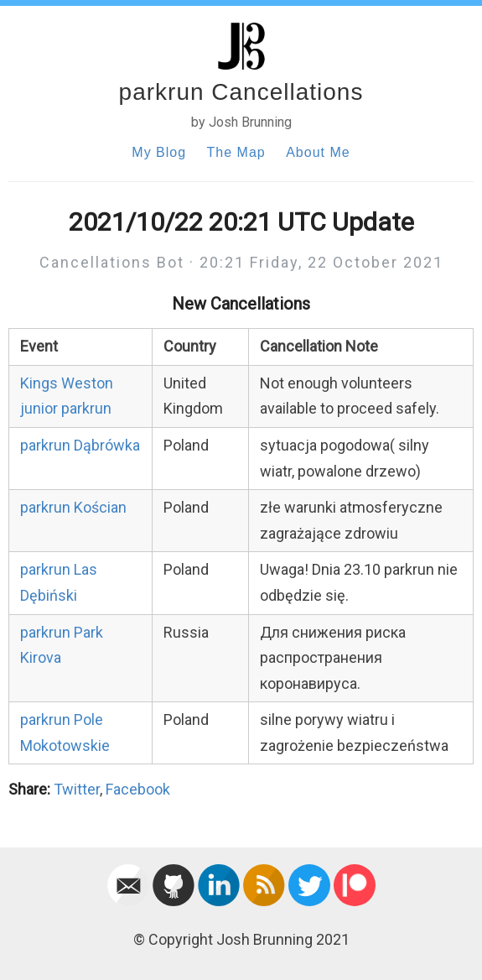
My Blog (159, 152)
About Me (318, 152)
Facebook (138, 789)
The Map (236, 152)
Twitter (77, 789)
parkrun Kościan (73, 507)
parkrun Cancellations (241, 92)
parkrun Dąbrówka (80, 445)
